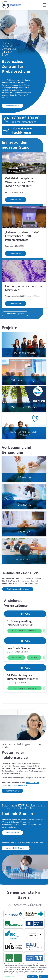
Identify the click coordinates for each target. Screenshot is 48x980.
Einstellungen (9, 977)
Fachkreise (16, 658)
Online (34, 658)
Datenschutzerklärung (39, 973)
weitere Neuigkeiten (15, 314)
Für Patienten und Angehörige (25, 631)
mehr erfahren (12, 106)
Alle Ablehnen (32, 977)
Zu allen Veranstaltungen (18, 589)
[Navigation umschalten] (45, 5)
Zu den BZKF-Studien (16, 848)
